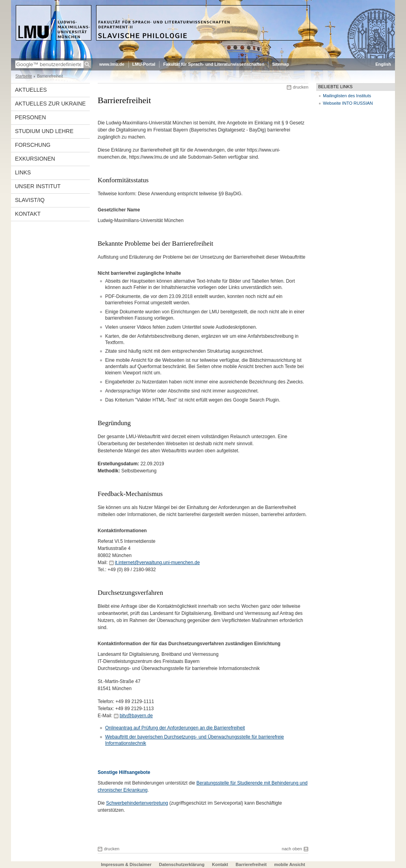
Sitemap (281, 64)
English (383, 64)
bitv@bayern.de (136, 716)
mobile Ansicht (289, 864)
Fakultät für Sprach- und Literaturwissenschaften (214, 64)
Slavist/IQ (30, 200)
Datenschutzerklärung (182, 864)
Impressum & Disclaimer (126, 864)
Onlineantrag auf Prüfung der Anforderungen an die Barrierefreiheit (175, 728)
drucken (301, 87)
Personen (31, 117)
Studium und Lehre (44, 131)
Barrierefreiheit (252, 864)
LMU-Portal (144, 64)
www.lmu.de (112, 64)
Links (23, 172)
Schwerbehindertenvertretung (137, 803)
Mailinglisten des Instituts (347, 96)
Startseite (24, 76)
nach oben (292, 849)
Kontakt (28, 214)
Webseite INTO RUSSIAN (348, 103)
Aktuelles (31, 90)
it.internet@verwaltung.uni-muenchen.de (158, 563)
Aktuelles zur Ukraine (50, 104)
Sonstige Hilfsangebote (124, 772)
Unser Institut (38, 186)
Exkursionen (35, 159)
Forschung (33, 145)
